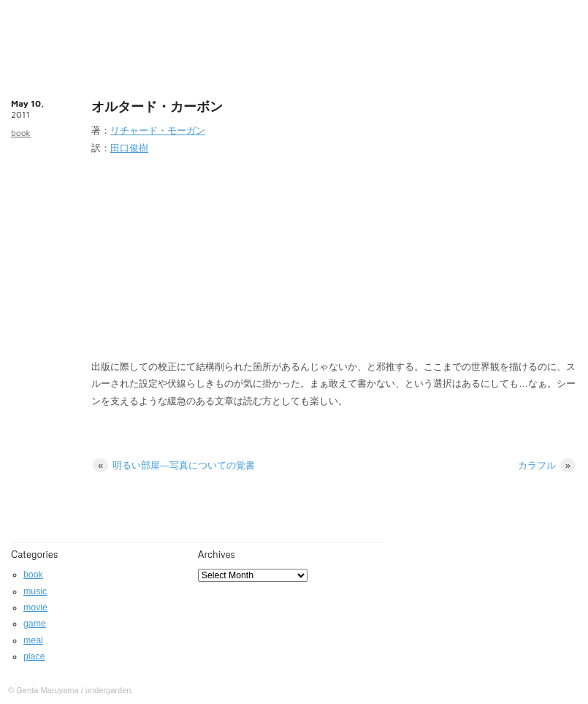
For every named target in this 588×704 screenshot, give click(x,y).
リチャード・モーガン (158, 130)
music (35, 591)
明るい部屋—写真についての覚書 (174, 465)
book (21, 133)
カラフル (547, 465)
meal (33, 640)
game (35, 624)
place (34, 656)
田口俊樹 (129, 148)
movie (35, 608)
